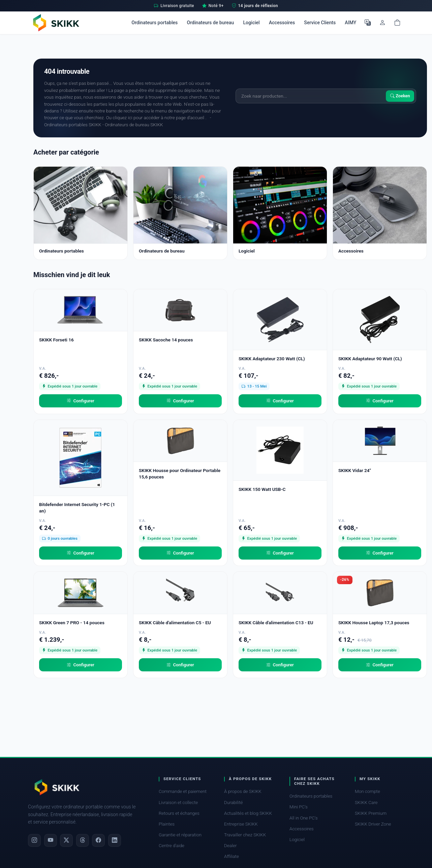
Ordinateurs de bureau (210, 23)
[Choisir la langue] (368, 23)
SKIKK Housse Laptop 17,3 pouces (374, 623)
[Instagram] (34, 840)
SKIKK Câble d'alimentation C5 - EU (175, 623)
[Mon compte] (382, 23)
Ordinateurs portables (155, 23)
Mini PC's (299, 807)
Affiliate (232, 856)
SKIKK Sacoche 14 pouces (166, 340)
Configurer (81, 401)
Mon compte (367, 791)
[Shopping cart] (397, 23)
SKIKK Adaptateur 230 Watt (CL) (272, 359)
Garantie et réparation (180, 835)
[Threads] (83, 840)
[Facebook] (98, 840)
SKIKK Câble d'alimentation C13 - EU (276, 623)
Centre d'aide (172, 846)
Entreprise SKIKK (241, 824)
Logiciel (251, 23)
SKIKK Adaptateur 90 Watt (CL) (370, 359)
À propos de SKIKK (243, 791)
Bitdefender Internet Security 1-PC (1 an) (77, 508)
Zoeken (400, 96)
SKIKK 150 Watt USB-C (262, 489)
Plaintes (167, 824)
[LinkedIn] (115, 840)
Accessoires (282, 23)
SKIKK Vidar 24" (355, 470)
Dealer (230, 846)
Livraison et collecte (178, 803)
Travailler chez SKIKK (245, 835)
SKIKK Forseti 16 (56, 340)
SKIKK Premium (371, 813)
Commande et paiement (183, 791)
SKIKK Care (366, 803)
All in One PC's (304, 818)
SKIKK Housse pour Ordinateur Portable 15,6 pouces (180, 474)
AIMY (350, 23)
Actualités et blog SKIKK (248, 813)
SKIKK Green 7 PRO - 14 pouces (72, 623)
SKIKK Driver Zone (373, 824)
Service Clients (320, 23)
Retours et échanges (179, 813)
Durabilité (233, 803)
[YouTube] (51, 840)
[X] (66, 840)
